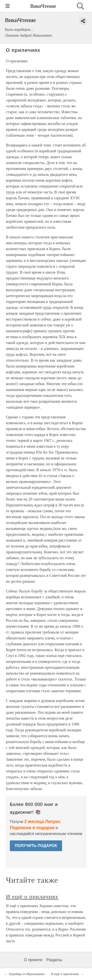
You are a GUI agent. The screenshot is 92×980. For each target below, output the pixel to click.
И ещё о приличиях (32, 897)
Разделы (54, 960)
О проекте (33, 960)
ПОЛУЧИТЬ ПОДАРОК (36, 846)
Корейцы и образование (27, 974)
